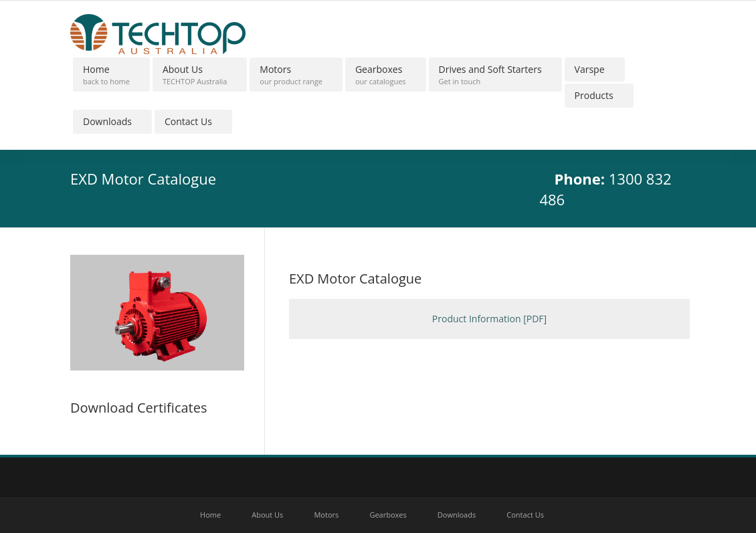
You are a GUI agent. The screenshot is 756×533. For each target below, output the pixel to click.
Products (594, 95)
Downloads (107, 121)
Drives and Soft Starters (490, 75)
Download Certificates (138, 408)
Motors (291, 75)
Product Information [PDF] (489, 319)
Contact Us (188, 121)
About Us (195, 75)
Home (106, 75)
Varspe (590, 69)
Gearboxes (381, 75)
